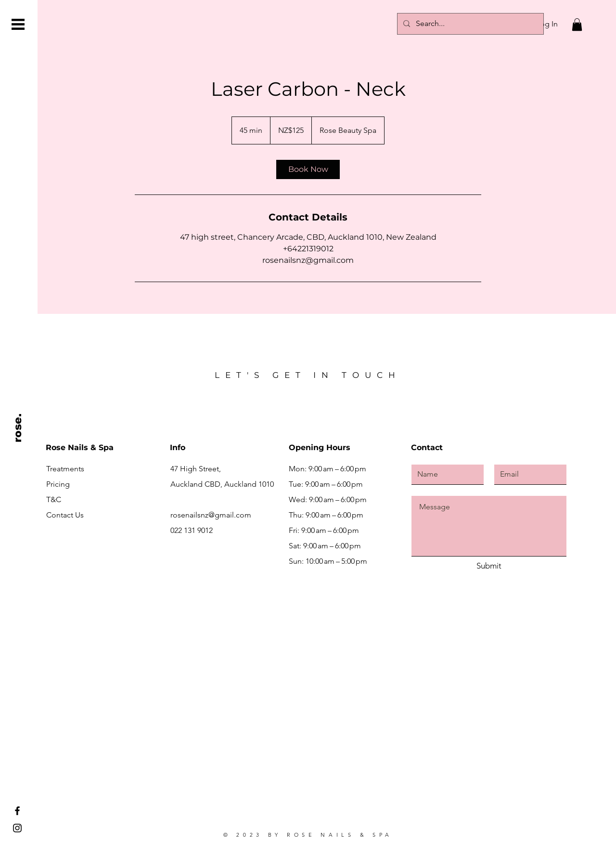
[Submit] (489, 566)
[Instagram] (17, 828)
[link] (308, 169)
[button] (18, 24)
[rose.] (18, 428)
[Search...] (469, 24)
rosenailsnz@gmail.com (211, 515)
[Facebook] (17, 811)
